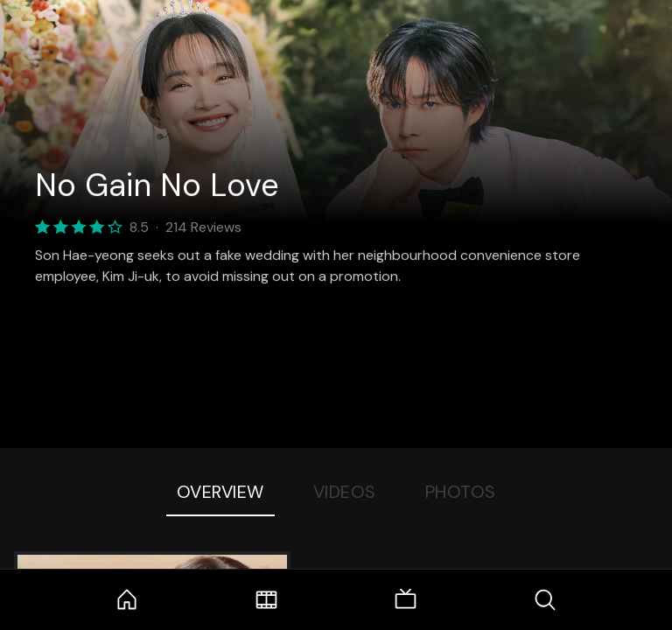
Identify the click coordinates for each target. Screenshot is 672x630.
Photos (461, 492)
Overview (220, 492)
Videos (345, 492)
